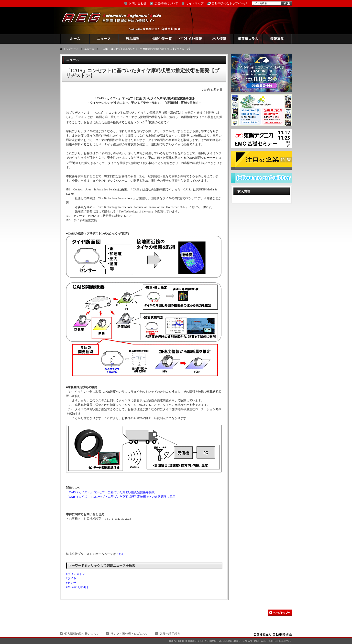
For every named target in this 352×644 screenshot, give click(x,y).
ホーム (75, 39)
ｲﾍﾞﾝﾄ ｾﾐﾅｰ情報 (191, 39)
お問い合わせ (138, 3)
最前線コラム (248, 39)
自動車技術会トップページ (229, 3)
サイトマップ (195, 3)
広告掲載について (166, 3)
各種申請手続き (170, 634)
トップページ (71, 49)
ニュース (104, 39)
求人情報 (219, 39)
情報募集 (277, 39)
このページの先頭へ (280, 613)
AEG (115, 20)
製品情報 (133, 39)
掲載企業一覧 (162, 39)
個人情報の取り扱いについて (83, 634)
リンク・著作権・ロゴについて (131, 634)
